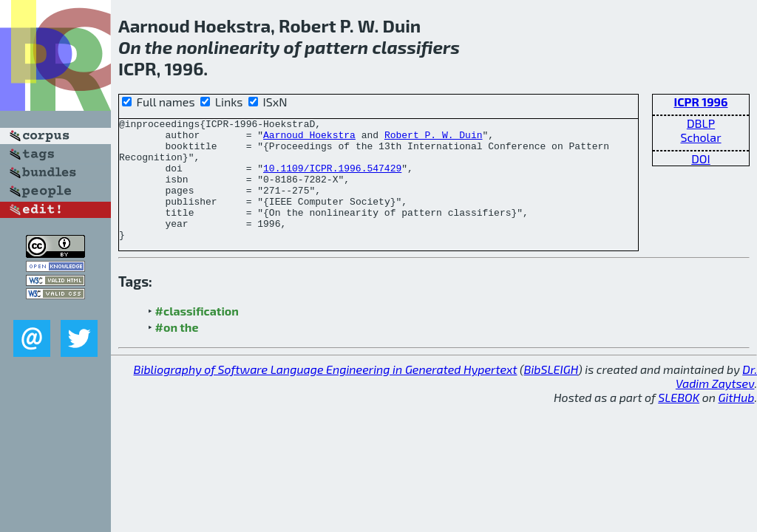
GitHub (737, 422)
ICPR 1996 (700, 102)
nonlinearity (228, 47)
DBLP (701, 123)
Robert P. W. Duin (434, 139)
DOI (701, 158)
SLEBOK (679, 422)
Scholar (700, 137)
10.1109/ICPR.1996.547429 (332, 179)
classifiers (416, 47)
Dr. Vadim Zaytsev (716, 400)
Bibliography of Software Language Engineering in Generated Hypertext (326, 393)
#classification (197, 335)
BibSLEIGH (551, 393)
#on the (177, 351)
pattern (336, 47)
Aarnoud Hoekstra (309, 139)
